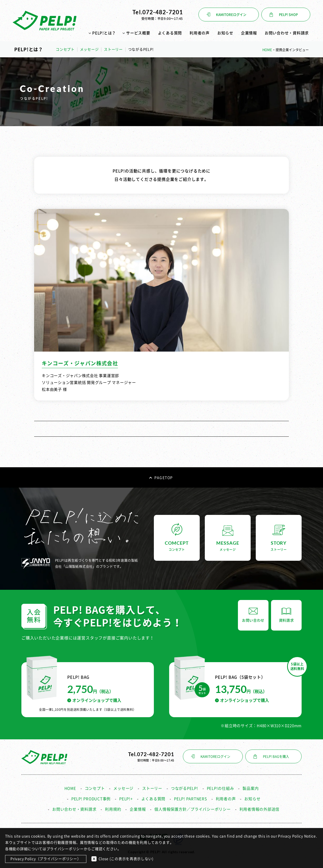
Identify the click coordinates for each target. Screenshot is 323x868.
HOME (70, 788)
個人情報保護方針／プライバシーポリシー (192, 809)
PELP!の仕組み (220, 788)
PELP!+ (126, 799)
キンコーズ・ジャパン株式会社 (80, 363)
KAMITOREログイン (231, 15)
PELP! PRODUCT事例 (91, 799)
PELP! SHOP (288, 15)
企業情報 (249, 33)
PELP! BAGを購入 (276, 757)
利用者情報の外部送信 (260, 809)
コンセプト (65, 49)
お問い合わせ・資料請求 (287, 33)
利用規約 (113, 809)
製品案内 (251, 788)
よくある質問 (170, 33)
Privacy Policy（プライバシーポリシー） (46, 859)
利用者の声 (200, 33)
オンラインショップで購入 (94, 700)
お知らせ (225, 33)
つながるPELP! (185, 788)
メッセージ (89, 49)
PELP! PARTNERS (191, 799)
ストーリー (113, 49)
